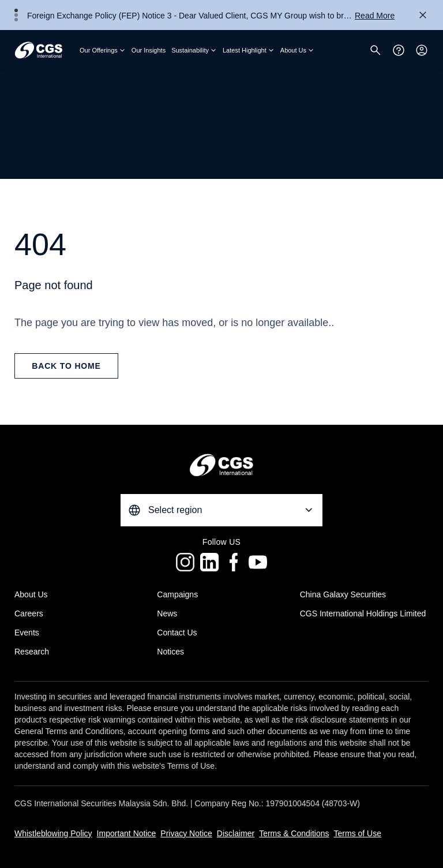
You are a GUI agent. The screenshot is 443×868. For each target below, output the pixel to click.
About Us (297, 50)
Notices (170, 652)
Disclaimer (236, 833)
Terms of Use (358, 833)
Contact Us (177, 633)
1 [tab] (16, 10)
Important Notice (127, 833)
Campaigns (177, 594)
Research (32, 652)
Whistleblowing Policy (53, 833)
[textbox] (221, 510)
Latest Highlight (249, 50)
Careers (29, 613)
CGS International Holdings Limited (363, 613)
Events (27, 633)
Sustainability (194, 50)
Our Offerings (103, 50)
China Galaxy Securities (343, 594)
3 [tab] (16, 20)
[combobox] (221, 510)
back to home (66, 366)
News (167, 613)
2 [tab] (16, 15)
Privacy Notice (186, 833)
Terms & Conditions (294, 833)
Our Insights (149, 50)
